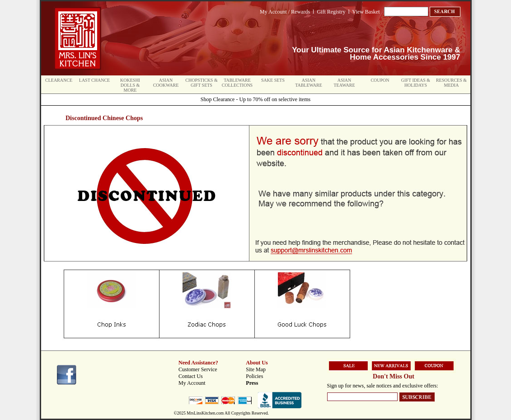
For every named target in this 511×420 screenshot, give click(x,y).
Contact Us (191, 376)
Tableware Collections (237, 83)
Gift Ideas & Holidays (416, 83)
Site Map (256, 369)
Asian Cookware (166, 83)
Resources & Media (451, 83)
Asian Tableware (309, 83)
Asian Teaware (345, 83)
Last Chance (94, 80)
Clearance (59, 80)
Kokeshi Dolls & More (130, 85)
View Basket (366, 12)
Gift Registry (331, 12)
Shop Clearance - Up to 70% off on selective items (255, 99)
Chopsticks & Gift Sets (201, 83)
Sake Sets (273, 80)
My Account (192, 383)
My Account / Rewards (285, 12)
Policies (254, 376)
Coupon (380, 80)
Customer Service (198, 369)
